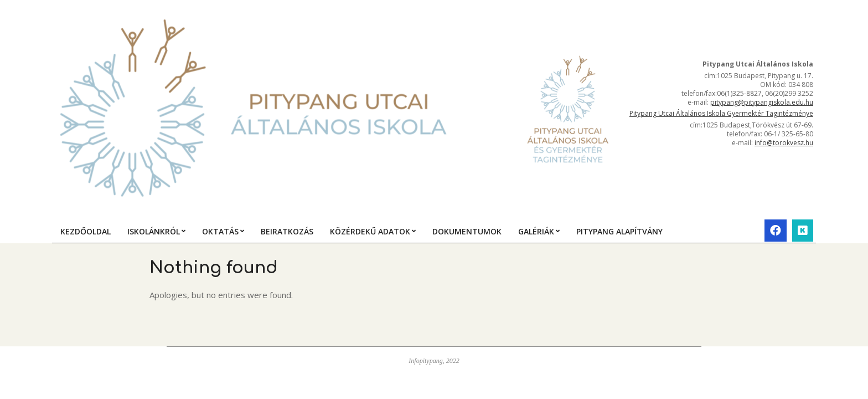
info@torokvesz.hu (784, 143)
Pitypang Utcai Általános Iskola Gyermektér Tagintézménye (721, 113)
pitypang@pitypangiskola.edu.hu (762, 102)
